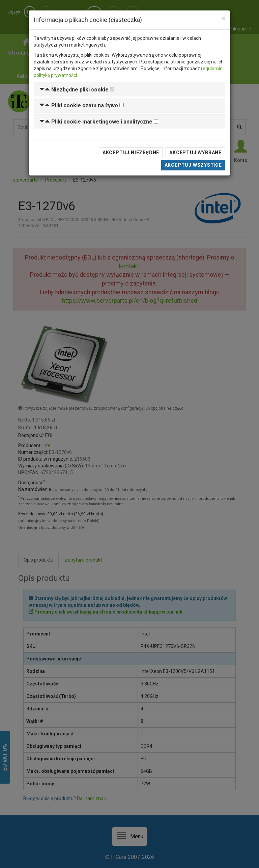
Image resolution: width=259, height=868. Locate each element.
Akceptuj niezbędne (131, 153)
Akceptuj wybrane (195, 153)
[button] (74, 90)
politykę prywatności (55, 75)
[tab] (129, 89)
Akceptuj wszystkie (193, 165)
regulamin (212, 69)
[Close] (223, 18)
